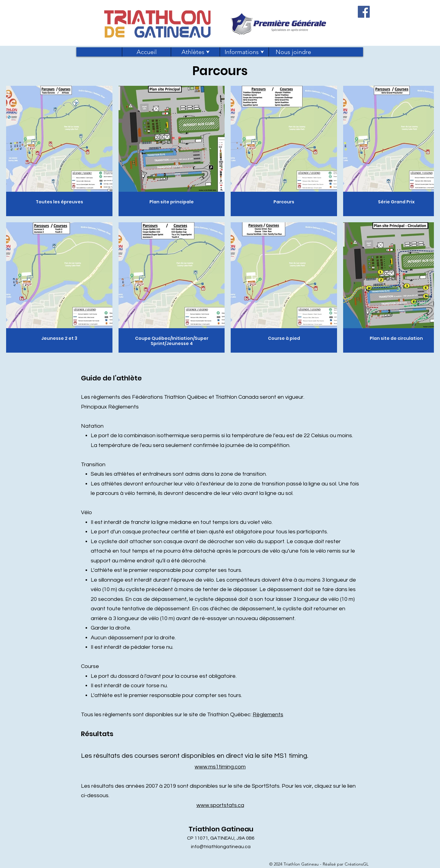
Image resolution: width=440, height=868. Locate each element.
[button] (195, 52)
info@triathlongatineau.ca (221, 847)
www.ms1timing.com (220, 767)
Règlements (268, 715)
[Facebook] (364, 12)
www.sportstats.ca (220, 805)
